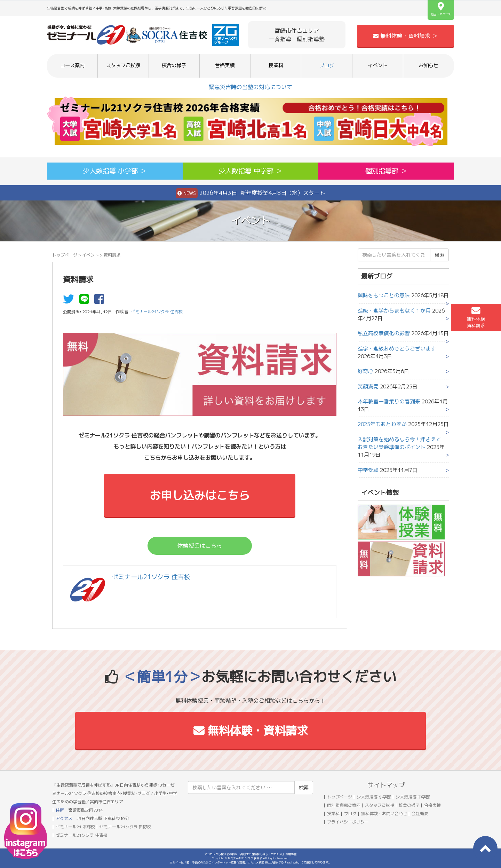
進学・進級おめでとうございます (397, 349)
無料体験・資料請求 (251, 731)
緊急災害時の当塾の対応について (250, 87)
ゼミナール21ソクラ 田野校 (125, 827)
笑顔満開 (368, 386)
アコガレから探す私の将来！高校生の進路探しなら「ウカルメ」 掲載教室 (250, 854)
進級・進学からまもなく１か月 (394, 311)
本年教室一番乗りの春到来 (389, 401)
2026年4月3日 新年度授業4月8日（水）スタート (250, 193)
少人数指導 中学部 (413, 797)
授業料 (276, 65)
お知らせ (429, 65)
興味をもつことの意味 (384, 295)
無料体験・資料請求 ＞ (405, 36)
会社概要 (420, 814)
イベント (377, 65)
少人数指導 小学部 (374, 797)
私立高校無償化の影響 (384, 333)
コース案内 (72, 65)
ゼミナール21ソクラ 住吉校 (82, 835)
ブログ (327, 65)
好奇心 (365, 371)
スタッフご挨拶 (123, 65)
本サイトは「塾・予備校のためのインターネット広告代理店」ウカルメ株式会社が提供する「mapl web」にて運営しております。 (250, 862)
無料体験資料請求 (476, 317)
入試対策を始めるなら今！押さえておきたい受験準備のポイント (399, 443)
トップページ (65, 255)
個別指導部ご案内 (344, 805)
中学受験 (368, 470)
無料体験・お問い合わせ (384, 814)
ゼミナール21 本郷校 (75, 827)
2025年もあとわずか (382, 424)
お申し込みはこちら (200, 495)
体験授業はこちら (200, 546)
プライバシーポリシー (348, 822)
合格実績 (225, 65)
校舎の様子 (174, 65)
